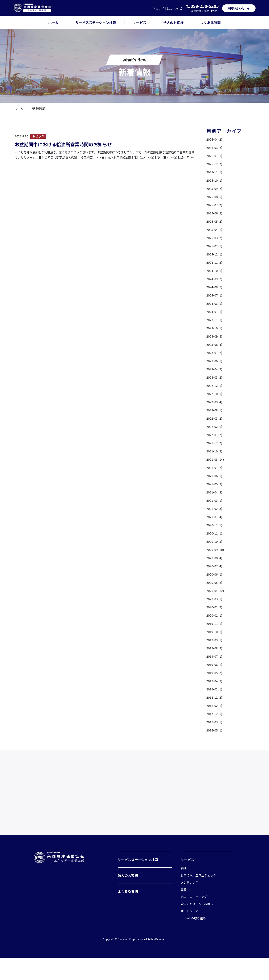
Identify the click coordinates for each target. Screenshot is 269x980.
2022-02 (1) (215, 426)
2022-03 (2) (215, 418)
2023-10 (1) (215, 328)
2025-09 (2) (215, 188)
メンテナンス (190, 905)
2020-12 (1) (215, 525)
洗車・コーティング (194, 919)
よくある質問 (211, 23)
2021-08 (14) (216, 459)
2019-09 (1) (215, 640)
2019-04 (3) (215, 681)
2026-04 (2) (215, 139)
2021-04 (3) (215, 492)
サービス (140, 23)
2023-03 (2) (215, 377)
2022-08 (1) (215, 410)
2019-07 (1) (215, 656)
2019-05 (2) (215, 673)
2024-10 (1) (215, 270)
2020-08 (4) (215, 558)
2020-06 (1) (215, 574)
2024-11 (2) (215, 262)
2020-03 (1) (215, 599)
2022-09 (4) (215, 402)
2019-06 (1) (215, 664)
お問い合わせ (239, 8)
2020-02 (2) (215, 607)
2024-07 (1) (215, 295)
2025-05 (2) (215, 221)
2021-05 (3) (215, 484)
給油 (184, 890)
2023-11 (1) (215, 320)
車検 (184, 912)
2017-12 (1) (215, 714)
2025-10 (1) (215, 180)
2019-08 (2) (215, 648)
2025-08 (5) (215, 197)
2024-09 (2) (215, 279)
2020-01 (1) (215, 615)
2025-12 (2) (215, 164)
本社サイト (168, 9)
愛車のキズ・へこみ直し (197, 926)
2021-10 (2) (215, 451)
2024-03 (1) (215, 303)
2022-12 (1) (215, 385)
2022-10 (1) (215, 394)
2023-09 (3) (215, 336)
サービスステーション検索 (96, 23)
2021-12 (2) (215, 443)
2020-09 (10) (216, 549)
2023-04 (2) (215, 369)
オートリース (189, 933)
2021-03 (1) (215, 500)
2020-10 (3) (215, 541)
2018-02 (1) (215, 705)
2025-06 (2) (215, 213)
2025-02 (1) (215, 246)
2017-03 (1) (215, 722)
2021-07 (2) (215, 467)
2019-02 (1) (215, 689)
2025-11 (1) (215, 172)
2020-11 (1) (215, 533)
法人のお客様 (173, 23)
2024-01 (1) (215, 311)
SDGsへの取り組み (193, 940)
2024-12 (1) (215, 254)
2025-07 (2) (215, 205)
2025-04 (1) (215, 229)
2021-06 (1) (215, 476)
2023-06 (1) (215, 361)
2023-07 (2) (215, 352)
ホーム (53, 23)
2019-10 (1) (215, 632)
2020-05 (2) (215, 582)
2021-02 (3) (215, 508)
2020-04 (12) (216, 590)
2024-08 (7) (215, 287)
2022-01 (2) (215, 435)
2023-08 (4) (215, 344)
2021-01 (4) (215, 517)
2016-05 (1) (215, 730)
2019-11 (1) (215, 623)
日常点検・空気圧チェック (198, 898)
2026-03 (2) (215, 147)
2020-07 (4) (215, 566)
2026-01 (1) (215, 156)
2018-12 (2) (215, 697)
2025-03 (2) (215, 238)
